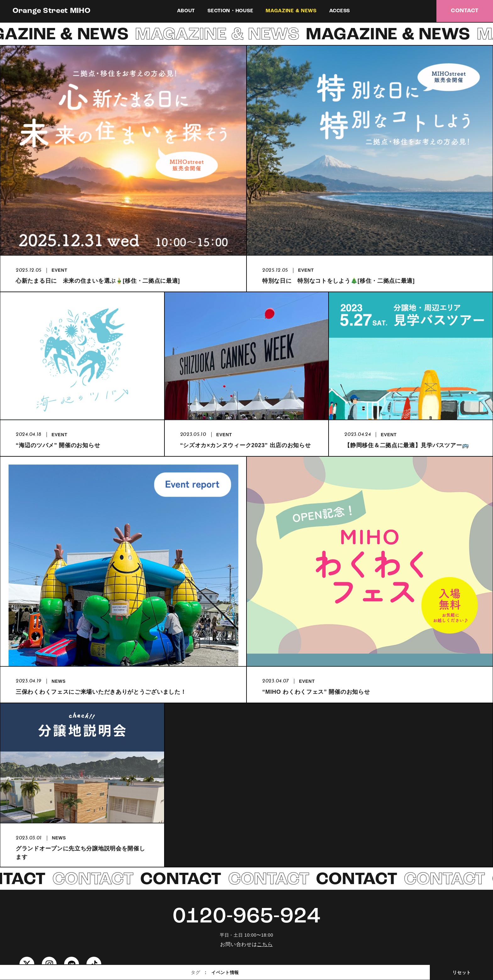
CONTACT (465, 11)
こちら (265, 944)
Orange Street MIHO (52, 11)
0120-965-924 (246, 917)
